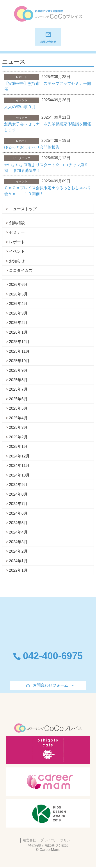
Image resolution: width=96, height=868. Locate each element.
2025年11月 (19, 351)
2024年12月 (19, 456)
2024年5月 (18, 523)
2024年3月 (18, 542)
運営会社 (29, 840)
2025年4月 (18, 418)
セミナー (17, 232)
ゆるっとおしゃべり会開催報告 (32, 147)
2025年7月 (18, 389)
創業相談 (17, 223)
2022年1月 (18, 570)
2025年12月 (19, 342)
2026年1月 (18, 332)
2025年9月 (18, 370)
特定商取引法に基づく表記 (48, 845)
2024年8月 (18, 494)
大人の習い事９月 (20, 107)
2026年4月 (18, 304)
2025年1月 (18, 446)
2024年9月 (18, 485)
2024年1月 (18, 561)
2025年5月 (18, 408)
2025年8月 (18, 380)
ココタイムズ (21, 270)
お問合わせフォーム (50, 685)
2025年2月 (18, 437)
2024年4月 (18, 532)
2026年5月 (18, 294)
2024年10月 (19, 475)
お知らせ (17, 261)
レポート (17, 242)
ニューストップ (23, 209)
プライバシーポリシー (57, 840)
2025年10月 (19, 361)
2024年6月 (18, 513)
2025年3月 (18, 427)
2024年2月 (18, 551)
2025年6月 (18, 399)
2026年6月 (18, 285)
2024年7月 (18, 504)
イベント (17, 251)
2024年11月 (19, 466)
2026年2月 (18, 323)
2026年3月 (18, 313)
